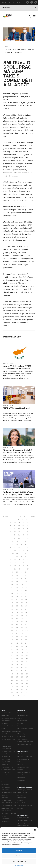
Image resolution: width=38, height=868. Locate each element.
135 (26, 606)
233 (17, 683)
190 (22, 649)
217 (17, 671)
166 (22, 631)
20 (23, 526)
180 (12, 643)
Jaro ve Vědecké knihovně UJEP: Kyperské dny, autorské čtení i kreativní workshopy (18, 369)
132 (12, 606)
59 (28, 550)
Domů (7, 46)
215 (26, 668)
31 (28, 532)
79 (15, 566)
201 (17, 659)
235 (27, 683)
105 (17, 584)
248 (14, 696)
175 (26, 637)
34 (19, 535)
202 (22, 659)
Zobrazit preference (19, 861)
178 (22, 640)
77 (28, 563)
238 (22, 686)
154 (22, 621)
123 (26, 597)
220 (12, 674)
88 (13, 572)
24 (19, 529)
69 (15, 560)
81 (24, 566)
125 (17, 600)
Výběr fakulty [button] (19, 8)
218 (22, 671)
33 (15, 535)
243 (27, 689)
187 (26, 646)
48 (21, 544)
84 (15, 569)
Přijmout (19, 850)
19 (19, 526)
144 (12, 615)
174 (22, 637)
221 (17, 674)
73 (11, 563)
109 (17, 588)
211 (27, 665)
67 (26, 557)
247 (27, 692)
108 (12, 588)
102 (22, 581)
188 (12, 649)
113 (17, 591)
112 (12, 591)
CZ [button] (4, 2)
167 (27, 631)
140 (12, 612)
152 (12, 621)
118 (21, 594)
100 (12, 581)
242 (22, 689)
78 (11, 566)
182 (22, 643)
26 (28, 529)
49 (26, 544)
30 (24, 532)
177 (17, 640)
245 (17, 692)
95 (26, 575)
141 (17, 612)
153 (17, 621)
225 (17, 677)
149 (17, 618)
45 (26, 541)
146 (22, 615)
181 (17, 643)
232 (12, 683)
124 (12, 600)
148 (12, 618)
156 (12, 625)
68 (11, 560)
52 (19, 547)
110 (22, 588)
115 (26, 591)
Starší (33, 516)
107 (27, 584)
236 (12, 686)
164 (12, 631)
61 (17, 554)
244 (12, 692)
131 (26, 603)
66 (21, 557)
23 (15, 529)
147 (27, 615)
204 (12, 662)
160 (12, 628)
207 (27, 662)
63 (26, 554)
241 (17, 689)
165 (17, 631)
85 (19, 569)
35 (23, 535)
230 (22, 680)
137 (17, 609)
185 (17, 646)
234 (22, 683)
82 (28, 566)
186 (22, 646)
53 (23, 547)
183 (26, 643)
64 (13, 557)
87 (28, 569)
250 (24, 696)
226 (22, 677)
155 (26, 621)
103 (26, 581)
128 (12, 603)
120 (12, 597)
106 (22, 584)
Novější (6, 516)
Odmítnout (19, 856)
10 (23, 520)
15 (23, 523)
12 (11, 523)
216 (12, 671)
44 (21, 541)
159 (26, 625)
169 (17, 634)
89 (17, 572)
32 (11, 535)
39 (19, 538)
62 (21, 554)
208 (12, 665)
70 (19, 560)
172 (12, 637)
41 (28, 538)
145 (17, 615)
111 (26, 588)
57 (19, 550)
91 (26, 572)
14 (19, 523)
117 (17, 594)
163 (26, 628)
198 (22, 655)
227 (27, 677)
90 (21, 572)
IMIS (14, 2)
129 (17, 603)
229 (17, 680)
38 (15, 538)
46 (13, 544)
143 (26, 612)
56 (15, 550)
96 (13, 578)
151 (26, 618)
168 (12, 634)
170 (22, 634)
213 (17, 668)
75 (19, 563)
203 (27, 659)
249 (19, 696)
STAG (19, 2)
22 (11, 529)
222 (22, 674)
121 (17, 597)
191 (26, 649)
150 (22, 618)
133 (17, 606)
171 (26, 634)
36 (28, 535)
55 (11, 550)
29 (19, 532)
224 (12, 677)
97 (17, 578)
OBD (9, 2)
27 (11, 532)
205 (17, 662)
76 (23, 563)
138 (22, 609)
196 (12, 655)
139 (26, 609)
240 (12, 689)
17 (11, 526)
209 (17, 665)
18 (15, 526)
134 (22, 606)
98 (21, 578)
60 (13, 554)
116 (12, 594)
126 (22, 600)
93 (17, 575)
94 (21, 575)
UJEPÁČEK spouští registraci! (17, 408)
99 (26, 578)
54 (28, 547)
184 (12, 646)
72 (28, 560)
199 (26, 655)
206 (22, 662)
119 (26, 594)
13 (15, 523)
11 (27, 520)
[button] (35, 830)
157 (17, 625)
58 (23, 550)
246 (22, 692)
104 (12, 584)
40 (24, 538)
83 (11, 569)
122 (22, 597)
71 (24, 560)
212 (12, 668)
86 (23, 569)
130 (22, 603)
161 (17, 628)
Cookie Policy (19, 866)
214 (22, 668)
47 (17, 544)
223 (27, 674)
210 (22, 665)
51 (15, 547)
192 (12, 652)
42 (13, 541)
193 (17, 652)
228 (12, 680)
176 (12, 640)
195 (27, 652)
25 (23, 529)
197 (17, 655)
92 (13, 575)
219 (26, 671)
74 (15, 563)
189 (17, 649)
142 (22, 612)
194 (22, 652)
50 (11, 547)
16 (27, 523)
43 (17, 541)
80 (19, 566)
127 (26, 600)
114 (21, 591)
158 (22, 625)
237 (17, 686)
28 (15, 532)
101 (17, 581)
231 (27, 680)
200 (12, 659)
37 (11, 538)
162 (22, 628)
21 (27, 526)
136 (12, 609)
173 (17, 637)
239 (27, 686)
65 (17, 557)
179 (26, 640)
